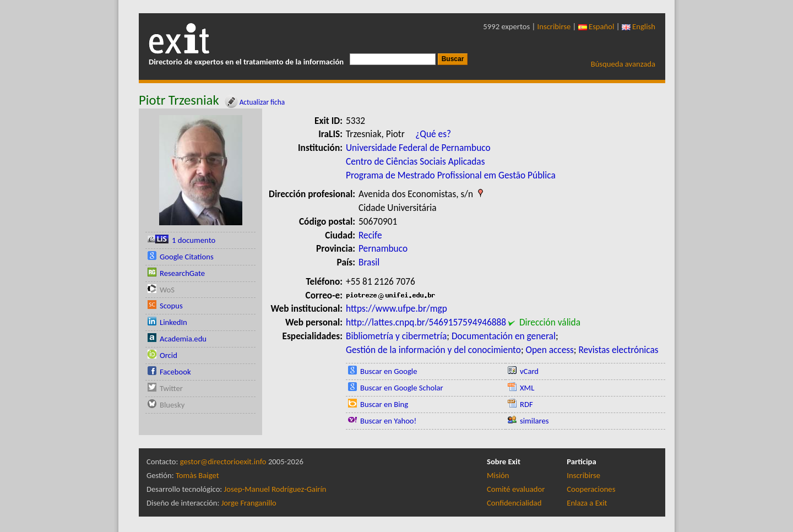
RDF (526, 404)
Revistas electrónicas (618, 350)
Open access (549, 350)
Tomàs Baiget (197, 475)
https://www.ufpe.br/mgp (397, 308)
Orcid (169, 355)
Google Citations (187, 257)
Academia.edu (183, 339)
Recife (370, 235)
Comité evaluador (516, 489)
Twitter (171, 388)
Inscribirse (554, 26)
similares (534, 421)
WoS (167, 290)
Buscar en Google (389, 371)
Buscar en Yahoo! (388, 421)
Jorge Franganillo (249, 503)
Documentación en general (504, 336)
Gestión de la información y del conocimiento (433, 350)
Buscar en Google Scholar (402, 388)
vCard (529, 371)
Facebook (175, 372)
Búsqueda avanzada (623, 64)
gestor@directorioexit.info (223, 462)
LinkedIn (173, 322)
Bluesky (172, 405)
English (639, 26)
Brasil (369, 262)
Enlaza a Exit (587, 503)
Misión (498, 475)
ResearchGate (182, 273)
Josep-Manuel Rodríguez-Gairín (275, 489)
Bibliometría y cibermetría (396, 336)
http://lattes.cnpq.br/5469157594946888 (426, 322)
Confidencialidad (514, 503)
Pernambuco (383, 248)
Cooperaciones (591, 489)
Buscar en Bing (384, 404)
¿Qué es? (433, 134)
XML (527, 388)
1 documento (194, 240)
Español (596, 26)
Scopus (171, 306)
